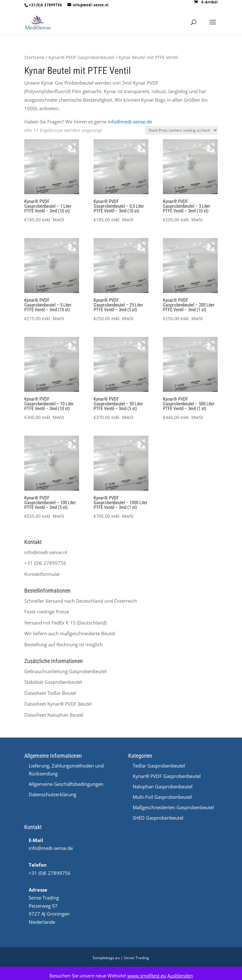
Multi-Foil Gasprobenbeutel (162, 797)
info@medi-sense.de (130, 122)
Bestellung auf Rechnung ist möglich (63, 644)
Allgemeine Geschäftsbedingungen (66, 784)
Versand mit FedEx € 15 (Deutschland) (65, 623)
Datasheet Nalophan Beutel (54, 715)
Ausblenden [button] (180, 976)
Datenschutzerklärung (52, 794)
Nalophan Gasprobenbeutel (163, 786)
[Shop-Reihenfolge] (181, 130)
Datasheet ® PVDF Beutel (58, 704)
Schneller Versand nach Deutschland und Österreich (81, 601)
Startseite (34, 57)
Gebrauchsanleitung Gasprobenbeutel (65, 671)
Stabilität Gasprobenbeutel (53, 682)
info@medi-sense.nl (46, 552)
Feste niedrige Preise (47, 612)
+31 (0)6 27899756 (45, 563)
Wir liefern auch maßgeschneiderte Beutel (70, 633)
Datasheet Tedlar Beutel (50, 693)
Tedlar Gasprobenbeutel (159, 766)
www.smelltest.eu (147, 976)
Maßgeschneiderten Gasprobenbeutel (173, 807)
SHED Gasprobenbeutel (158, 818)
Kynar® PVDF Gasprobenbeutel (81, 57)
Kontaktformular (42, 574)
